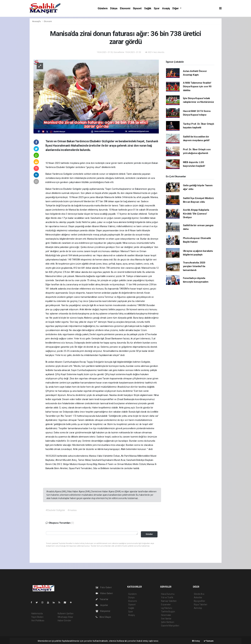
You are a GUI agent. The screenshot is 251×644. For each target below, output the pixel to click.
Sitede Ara (199, 594)
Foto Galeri (104, 587)
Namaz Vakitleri (169, 601)
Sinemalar (166, 615)
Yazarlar (102, 599)
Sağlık (148, 8)
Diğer (176, 8)
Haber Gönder (64, 621)
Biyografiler (200, 601)
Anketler (198, 597)
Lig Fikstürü (167, 608)
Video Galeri (104, 593)
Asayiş (166, 8)
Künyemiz (103, 611)
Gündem (103, 8)
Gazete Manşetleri (170, 626)
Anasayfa (37, 21)
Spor (157, 8)
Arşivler (102, 605)
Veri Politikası (38, 621)
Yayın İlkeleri (37, 617)
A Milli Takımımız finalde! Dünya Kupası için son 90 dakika (197, 87)
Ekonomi (125, 8)
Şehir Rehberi (168, 622)
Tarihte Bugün (168, 612)
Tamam (209, 641)
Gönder (149, 534)
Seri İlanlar (166, 619)
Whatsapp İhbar (65, 617)
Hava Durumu (168, 594)
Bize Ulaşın (103, 617)
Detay (196, 641)
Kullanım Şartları (66, 613)
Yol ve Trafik (167, 597)
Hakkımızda (37, 613)
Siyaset (137, 8)
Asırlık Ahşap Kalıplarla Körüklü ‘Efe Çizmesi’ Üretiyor (196, 214)
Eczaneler (166, 605)
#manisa (72, 510)
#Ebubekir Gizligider (55, 510)
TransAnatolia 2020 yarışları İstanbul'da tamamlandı (194, 266)
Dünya (114, 8)
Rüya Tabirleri (200, 605)
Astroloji (198, 608)
